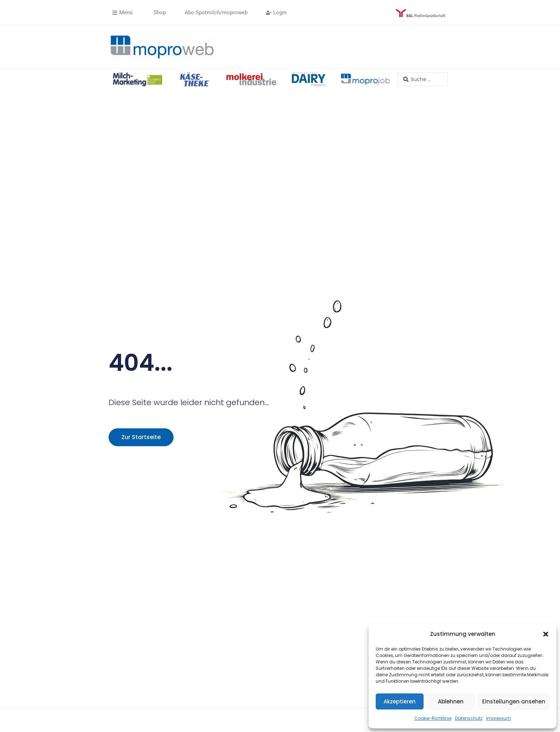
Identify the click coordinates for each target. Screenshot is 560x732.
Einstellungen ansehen (514, 701)
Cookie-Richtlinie (433, 718)
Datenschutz (469, 718)
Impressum (499, 718)
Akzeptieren (400, 701)
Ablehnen (451, 701)
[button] (546, 634)
